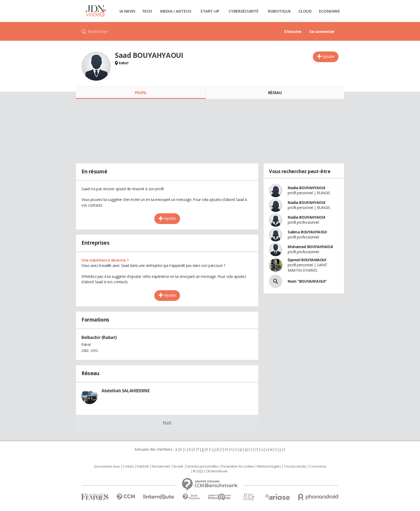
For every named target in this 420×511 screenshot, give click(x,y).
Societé (178, 467)
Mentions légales (269, 467)
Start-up (210, 11)
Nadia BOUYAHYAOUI (306, 188)
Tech (147, 11)
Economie (329, 11)
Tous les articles (295, 467)
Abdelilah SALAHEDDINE (125, 391)
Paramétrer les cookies (238, 467)
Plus (167, 423)
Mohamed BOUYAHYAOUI (310, 247)
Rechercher (98, 31)
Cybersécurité (243, 11)
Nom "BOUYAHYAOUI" (307, 281)
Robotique (279, 11)
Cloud (305, 11)
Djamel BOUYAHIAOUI (307, 260)
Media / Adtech (176, 11)
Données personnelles (202, 467)
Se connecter (322, 31)
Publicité (143, 467)
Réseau (275, 93)
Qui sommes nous (107, 467)
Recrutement (161, 467)
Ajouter (329, 56)
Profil (141, 93)
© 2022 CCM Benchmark (210, 471)
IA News (127, 11)
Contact (128, 467)
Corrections (318, 467)
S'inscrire (293, 31)
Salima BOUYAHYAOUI (307, 232)
